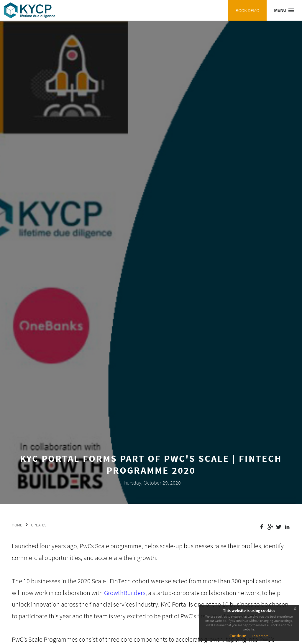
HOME (17, 525)
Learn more (260, 636)
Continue (238, 636)
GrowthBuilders (125, 593)
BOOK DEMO (247, 10)
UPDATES (39, 525)
